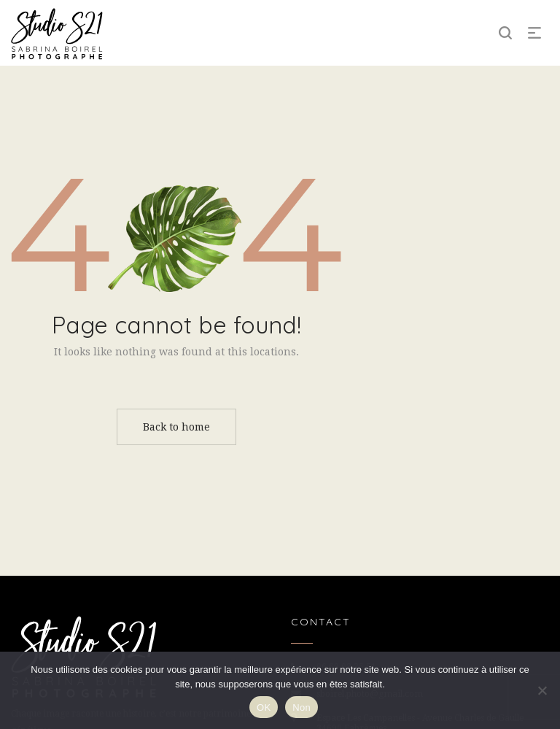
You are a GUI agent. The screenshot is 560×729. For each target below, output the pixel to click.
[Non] (542, 690)
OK (264, 707)
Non (302, 707)
